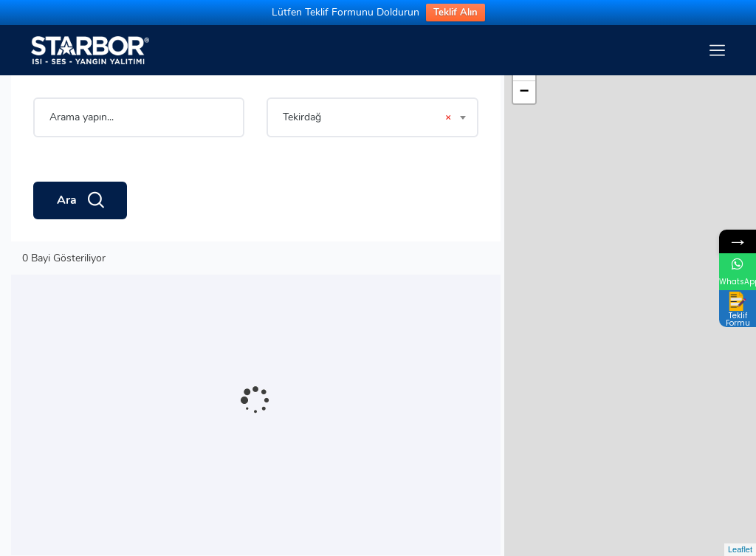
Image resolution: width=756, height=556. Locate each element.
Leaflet (740, 549)
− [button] (525, 92)
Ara (80, 201)
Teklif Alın (456, 13)
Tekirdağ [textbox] (367, 117)
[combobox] (372, 117)
